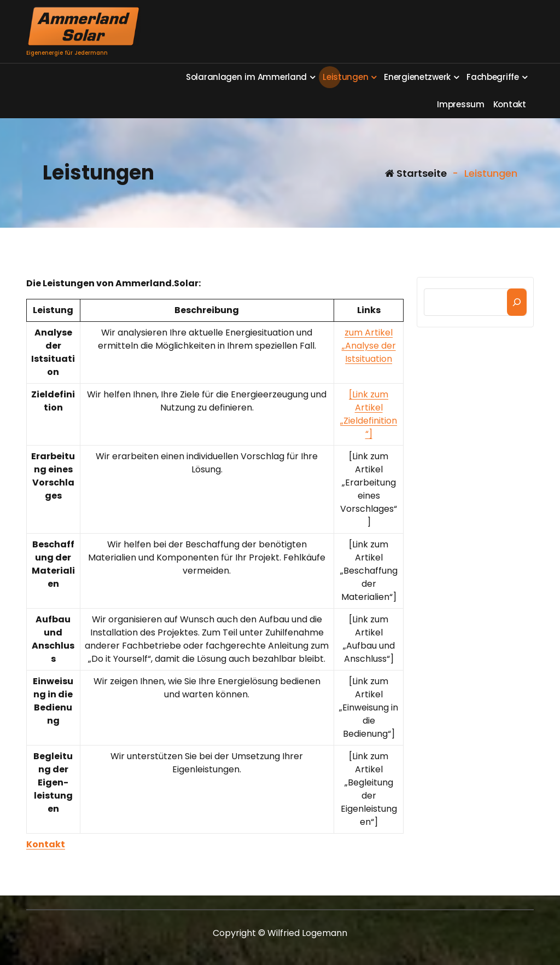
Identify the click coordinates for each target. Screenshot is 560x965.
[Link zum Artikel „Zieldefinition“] (369, 414)
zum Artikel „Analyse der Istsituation (369, 346)
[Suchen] (517, 302)
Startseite (416, 173)
